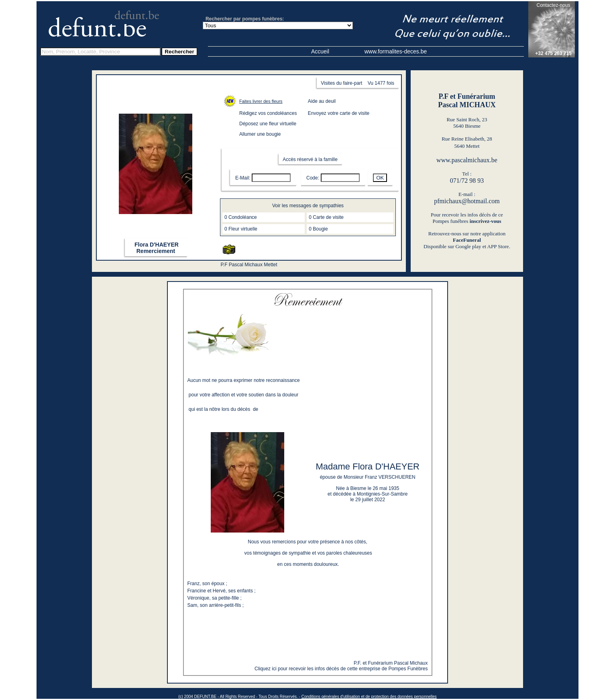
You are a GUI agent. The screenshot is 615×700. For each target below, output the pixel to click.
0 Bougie (318, 229)
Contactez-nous (553, 5)
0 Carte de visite (326, 217)
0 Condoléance (241, 217)
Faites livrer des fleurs (261, 101)
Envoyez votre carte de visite (339, 113)
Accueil (320, 51)
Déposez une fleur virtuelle (268, 124)
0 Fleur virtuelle (241, 229)
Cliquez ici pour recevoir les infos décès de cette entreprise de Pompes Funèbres (341, 669)
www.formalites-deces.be (396, 51)
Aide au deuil (322, 101)
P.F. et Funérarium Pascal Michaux (391, 663)
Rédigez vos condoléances (268, 113)
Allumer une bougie (260, 134)
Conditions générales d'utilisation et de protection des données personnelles (369, 697)
